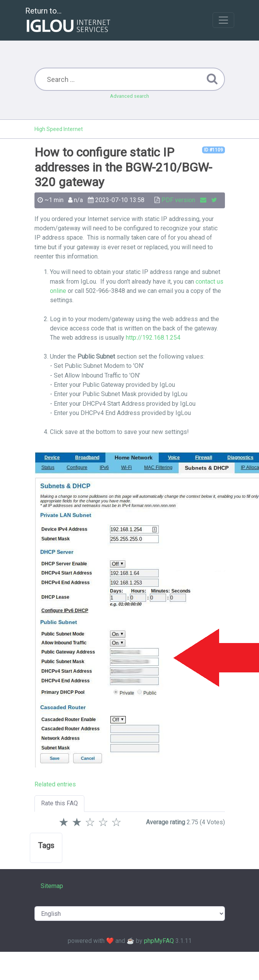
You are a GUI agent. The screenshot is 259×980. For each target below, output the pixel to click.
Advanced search (129, 96)
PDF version (178, 200)
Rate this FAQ (59, 803)
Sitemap (52, 886)
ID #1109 (214, 150)
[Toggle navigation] (223, 20)
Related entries (55, 784)
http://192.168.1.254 (153, 338)
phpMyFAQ (159, 941)
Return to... (69, 21)
